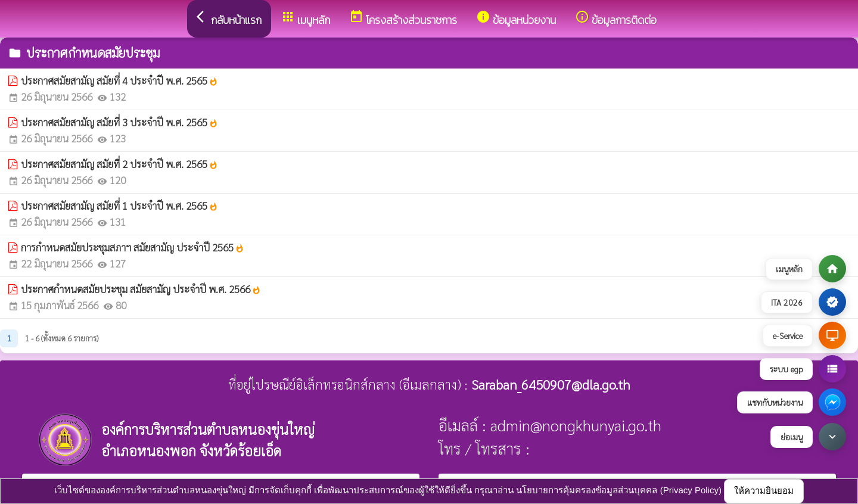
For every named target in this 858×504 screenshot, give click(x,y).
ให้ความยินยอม (764, 491)
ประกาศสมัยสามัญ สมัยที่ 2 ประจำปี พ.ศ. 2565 (119, 164)
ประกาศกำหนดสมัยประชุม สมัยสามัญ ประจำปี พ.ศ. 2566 (141, 289)
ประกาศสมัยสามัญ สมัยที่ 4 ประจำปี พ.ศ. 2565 (119, 80)
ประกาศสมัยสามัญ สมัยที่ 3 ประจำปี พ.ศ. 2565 (119, 122)
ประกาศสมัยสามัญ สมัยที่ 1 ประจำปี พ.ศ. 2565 (119, 206)
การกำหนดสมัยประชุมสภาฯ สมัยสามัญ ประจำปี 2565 (133, 247)
